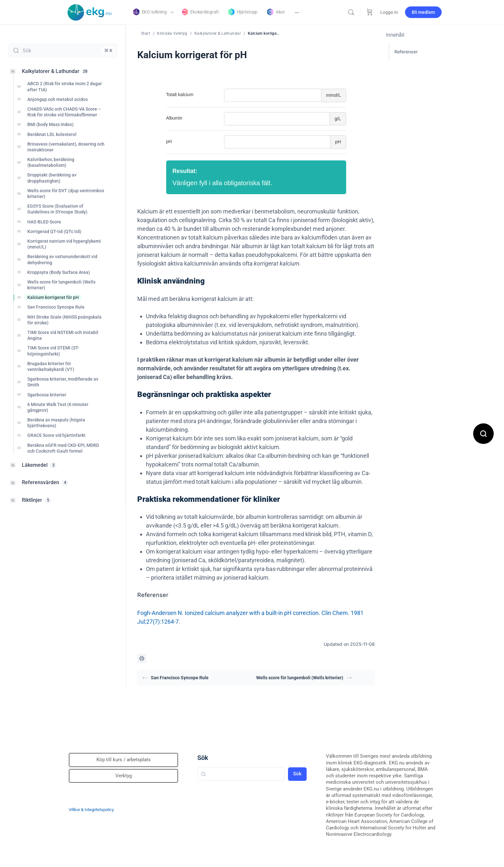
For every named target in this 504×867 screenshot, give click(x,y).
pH (169, 141)
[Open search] (483, 434)
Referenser (406, 52)
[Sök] (351, 12)
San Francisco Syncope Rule (175, 678)
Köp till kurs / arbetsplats (124, 760)
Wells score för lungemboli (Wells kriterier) (304, 678)
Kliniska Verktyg (172, 33)
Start (146, 33)
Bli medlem (423, 12)
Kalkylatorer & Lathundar (218, 33)
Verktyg (124, 776)
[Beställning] (370, 12)
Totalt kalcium (180, 95)
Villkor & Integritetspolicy (91, 810)
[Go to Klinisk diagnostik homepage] (90, 12)
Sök (203, 758)
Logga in (389, 12)
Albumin (174, 118)
